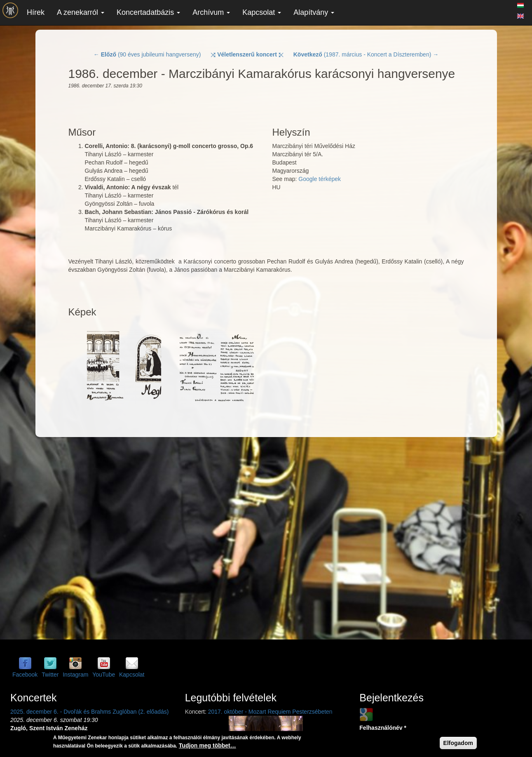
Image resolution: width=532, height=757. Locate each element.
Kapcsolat (262, 12)
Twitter (50, 675)
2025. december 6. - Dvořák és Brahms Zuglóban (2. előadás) (89, 712)
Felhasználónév (383, 728)
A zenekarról (81, 12)
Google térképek (320, 179)
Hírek (36, 12)
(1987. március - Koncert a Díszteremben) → (366, 54)
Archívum (211, 12)
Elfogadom (458, 743)
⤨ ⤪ (247, 54)
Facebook (25, 675)
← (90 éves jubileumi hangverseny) (147, 54)
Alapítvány (314, 12)
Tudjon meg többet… (207, 745)
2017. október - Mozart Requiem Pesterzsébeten (270, 712)
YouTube (104, 675)
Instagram (75, 675)
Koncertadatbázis (148, 12)
